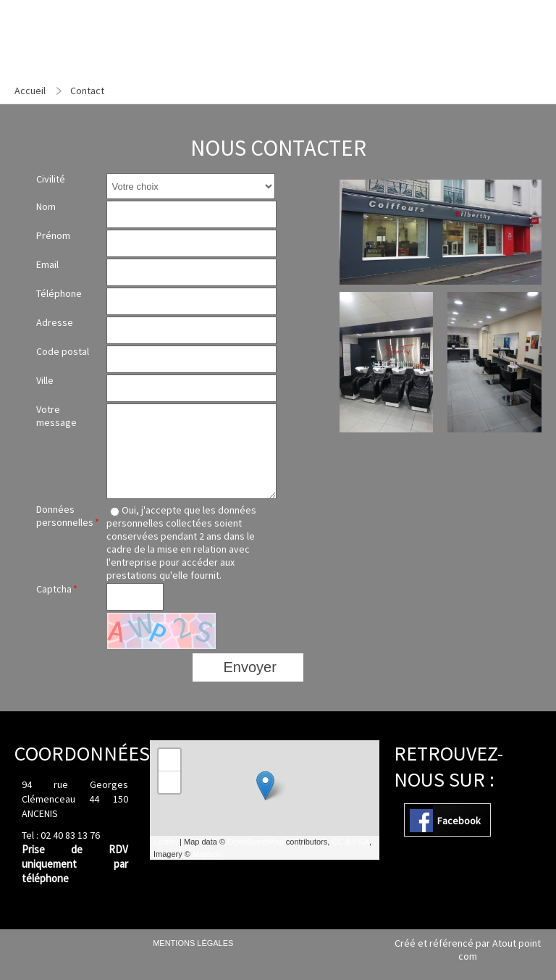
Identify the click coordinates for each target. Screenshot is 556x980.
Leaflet (165, 842)
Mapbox (207, 854)
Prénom (53, 235)
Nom (46, 206)
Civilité (51, 179)
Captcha (54, 589)
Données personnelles (65, 516)
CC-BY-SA (350, 842)
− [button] (170, 782)
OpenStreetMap (256, 842)
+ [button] (170, 760)
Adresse (55, 322)
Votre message (56, 416)
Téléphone (59, 293)
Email (47, 264)
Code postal (63, 351)
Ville (45, 380)
